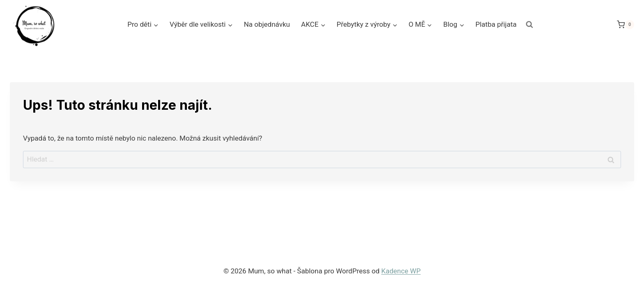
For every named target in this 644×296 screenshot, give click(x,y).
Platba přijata (496, 24)
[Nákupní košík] (626, 24)
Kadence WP (401, 271)
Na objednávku (267, 24)
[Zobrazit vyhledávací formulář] (529, 25)
